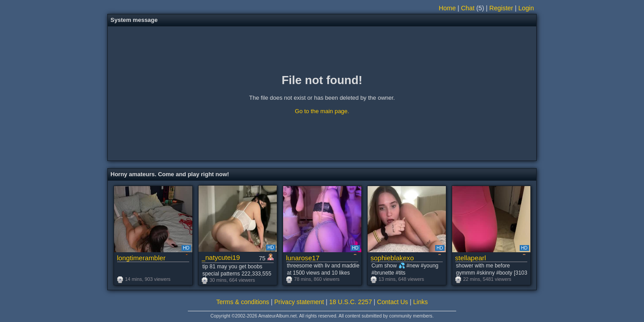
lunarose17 (303, 258)
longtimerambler (142, 258)
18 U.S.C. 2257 (351, 302)
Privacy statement (299, 302)
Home (447, 8)
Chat (468, 8)
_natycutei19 (221, 257)
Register (501, 8)
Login (526, 8)
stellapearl (471, 258)
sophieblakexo (392, 258)
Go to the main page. (322, 111)
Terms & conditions (243, 302)
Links (421, 302)
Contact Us (392, 302)
